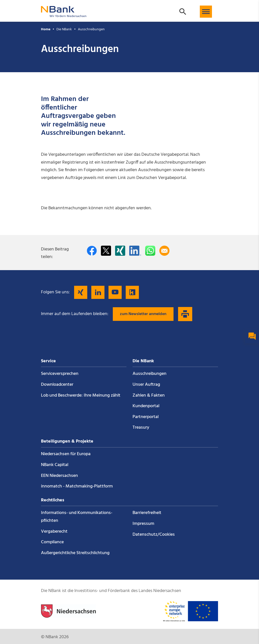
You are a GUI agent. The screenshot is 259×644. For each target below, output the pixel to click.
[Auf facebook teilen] (92, 251)
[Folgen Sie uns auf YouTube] (115, 292)
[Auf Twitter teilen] (106, 251)
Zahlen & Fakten (149, 395)
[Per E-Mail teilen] (164, 251)
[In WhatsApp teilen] (150, 251)
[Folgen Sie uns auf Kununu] (132, 292)
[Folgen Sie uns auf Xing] (81, 292)
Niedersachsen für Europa (66, 454)
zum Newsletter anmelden (143, 314)
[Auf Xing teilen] (120, 251)
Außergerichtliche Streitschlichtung (75, 553)
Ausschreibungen (91, 29)
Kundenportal (146, 406)
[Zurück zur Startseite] (64, 15)
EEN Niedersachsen (59, 476)
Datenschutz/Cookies (154, 535)
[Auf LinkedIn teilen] (135, 251)
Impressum (143, 524)
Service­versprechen (60, 374)
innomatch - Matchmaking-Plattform (77, 486)
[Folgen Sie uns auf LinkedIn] (98, 292)
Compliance (52, 542)
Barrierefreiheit (147, 513)
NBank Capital (55, 465)
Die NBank (64, 29)
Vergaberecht (54, 532)
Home (46, 29)
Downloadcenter (57, 385)
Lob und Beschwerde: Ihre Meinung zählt (81, 395)
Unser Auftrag (146, 385)
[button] (206, 12)
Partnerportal (146, 417)
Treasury (141, 428)
